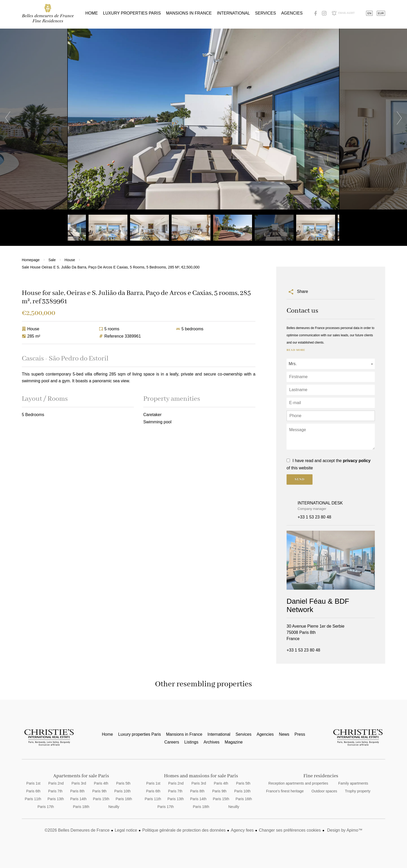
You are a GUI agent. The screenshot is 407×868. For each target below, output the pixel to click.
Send (300, 479)
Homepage (31, 260)
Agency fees (242, 830)
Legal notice (126, 830)
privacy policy (357, 461)
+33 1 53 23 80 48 (314, 517)
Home (48, 13)
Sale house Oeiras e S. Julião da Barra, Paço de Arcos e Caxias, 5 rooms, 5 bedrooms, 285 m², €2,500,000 (111, 267)
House (70, 260)
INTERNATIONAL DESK (320, 503)
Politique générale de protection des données (184, 830)
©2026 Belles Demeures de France (77, 830)
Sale (52, 260)
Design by (344, 830)
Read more (296, 350)
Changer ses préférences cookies (290, 830)
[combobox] (331, 364)
